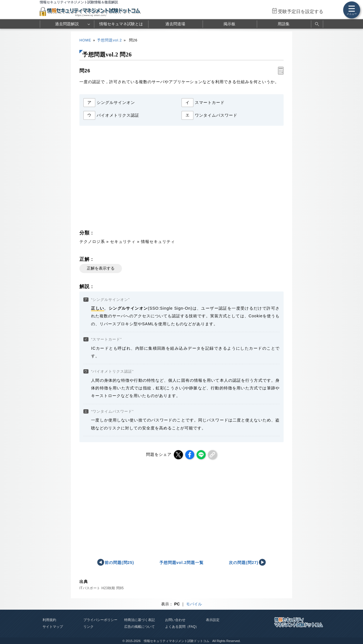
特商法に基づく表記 (140, 620)
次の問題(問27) (244, 563)
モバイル (194, 604)
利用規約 (49, 620)
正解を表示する (101, 268)
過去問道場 (175, 24)
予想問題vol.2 (109, 40)
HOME (85, 40)
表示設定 (213, 620)
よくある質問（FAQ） (182, 627)
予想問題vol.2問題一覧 (182, 563)
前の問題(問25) (119, 563)
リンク (88, 627)
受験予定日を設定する (301, 11)
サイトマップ (53, 627)
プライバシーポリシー (100, 620)
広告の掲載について (140, 627)
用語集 (284, 24)
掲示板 (229, 24)
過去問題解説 (67, 24)
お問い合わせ (175, 620)
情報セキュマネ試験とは (121, 24)
